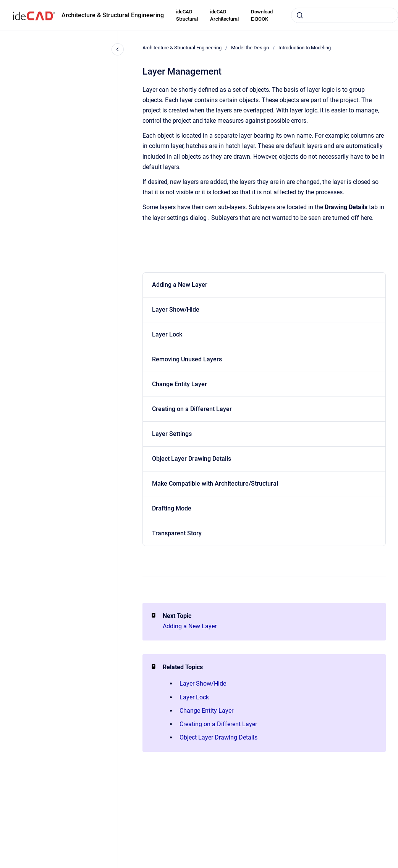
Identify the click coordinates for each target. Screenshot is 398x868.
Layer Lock (167, 334)
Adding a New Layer (180, 285)
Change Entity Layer (180, 384)
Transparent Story (177, 533)
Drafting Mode (172, 508)
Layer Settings (172, 434)
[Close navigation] (118, 49)
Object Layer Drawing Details (192, 459)
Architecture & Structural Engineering (113, 15)
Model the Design (250, 48)
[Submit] (300, 15)
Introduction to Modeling (305, 48)
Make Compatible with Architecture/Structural (215, 484)
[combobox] (345, 15)
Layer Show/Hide (176, 310)
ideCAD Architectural (224, 15)
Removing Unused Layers (187, 359)
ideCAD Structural (187, 15)
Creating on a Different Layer (192, 409)
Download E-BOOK (262, 15)
